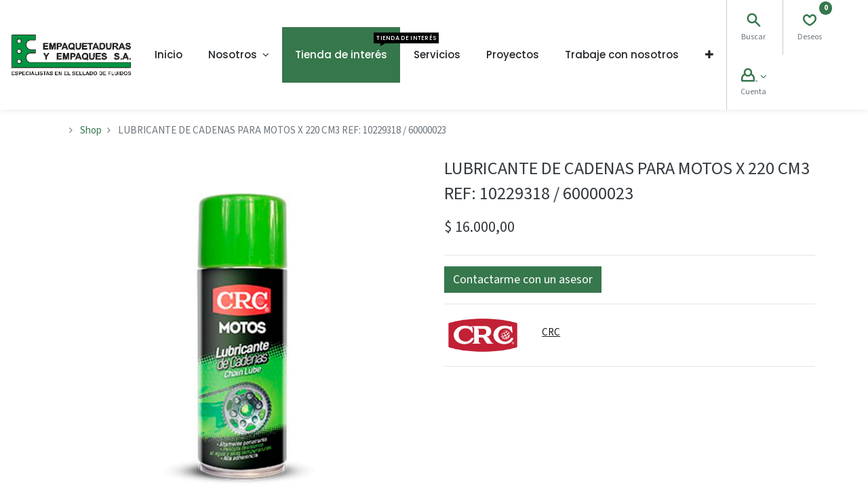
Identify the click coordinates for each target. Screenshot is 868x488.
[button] (709, 55)
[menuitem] (169, 55)
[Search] (753, 22)
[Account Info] (754, 77)
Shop (91, 130)
